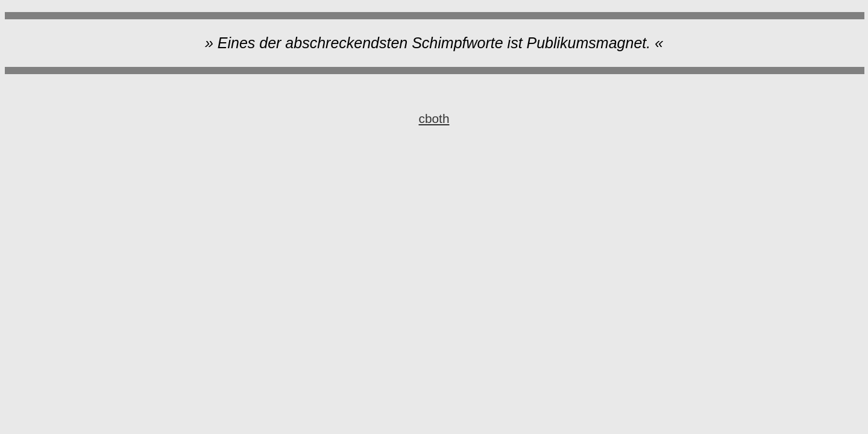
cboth (434, 118)
